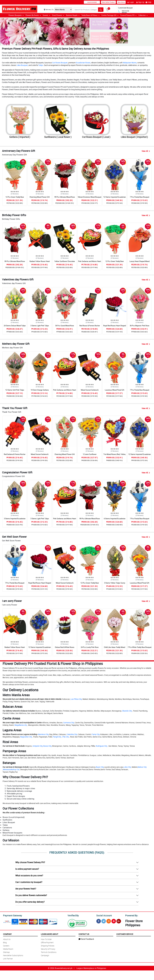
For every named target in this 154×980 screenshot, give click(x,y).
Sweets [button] (46, 15)
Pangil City (57, 737)
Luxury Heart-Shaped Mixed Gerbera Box (139, 262)
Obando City (127, 711)
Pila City (66, 737)
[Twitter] (104, 921)
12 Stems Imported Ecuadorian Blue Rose (115, 198)
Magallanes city (21, 725)
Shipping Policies (48, 945)
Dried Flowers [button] (58, 15)
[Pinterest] (114, 921)
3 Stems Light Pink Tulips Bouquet (40, 327)
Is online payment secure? (27, 869)
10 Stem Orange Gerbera (40, 390)
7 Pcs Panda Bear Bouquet (140, 197)
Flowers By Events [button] (33, 15)
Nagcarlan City (26, 737)
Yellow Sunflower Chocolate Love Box (65, 262)
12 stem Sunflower (90, 454)
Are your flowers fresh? (26, 889)
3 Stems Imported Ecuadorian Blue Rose (15, 520)
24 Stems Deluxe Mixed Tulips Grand (15, 327)
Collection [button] (143, 15)
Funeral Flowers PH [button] (128, 15)
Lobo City (127, 767)
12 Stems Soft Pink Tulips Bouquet (15, 391)
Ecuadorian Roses (83, 63)
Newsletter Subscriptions (13, 955)
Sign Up (140, 2)
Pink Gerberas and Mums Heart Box (90, 262)
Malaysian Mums (130, 63)
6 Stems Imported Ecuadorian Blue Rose (115, 520)
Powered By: (131, 915)
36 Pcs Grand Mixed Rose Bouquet (65, 327)
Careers (6, 945)
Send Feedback (86, 939)
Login (131, 2)
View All (146, 151)
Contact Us (84, 934)
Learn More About (50, 934)
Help (148, 2)
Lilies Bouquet (22, 65)
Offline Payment (47, 942)
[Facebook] (99, 921)
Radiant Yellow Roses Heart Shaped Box (40, 262)
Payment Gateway (12, 915)
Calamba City (72, 734)
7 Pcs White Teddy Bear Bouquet (140, 647)
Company (7, 934)
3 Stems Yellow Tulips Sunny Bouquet (115, 584)
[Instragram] (109, 921)
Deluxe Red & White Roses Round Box (65, 648)
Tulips (41, 65)
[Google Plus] (119, 921)
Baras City (47, 746)
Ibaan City (100, 767)
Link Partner (8, 958)
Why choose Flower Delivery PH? (30, 862)
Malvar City (142, 767)
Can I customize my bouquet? (29, 882)
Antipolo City (38, 746)
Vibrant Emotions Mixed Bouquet (90, 197)
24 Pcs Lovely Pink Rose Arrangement (90, 648)
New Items (121, 2)
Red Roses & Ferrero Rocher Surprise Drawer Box (90, 327)
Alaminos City (43, 734)
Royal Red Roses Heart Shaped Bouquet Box (115, 327)
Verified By (73, 915)
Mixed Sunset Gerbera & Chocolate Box (90, 391)
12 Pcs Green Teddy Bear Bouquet (15, 198)
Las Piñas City (76, 699)
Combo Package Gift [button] (110, 15)
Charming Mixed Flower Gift (40, 197)
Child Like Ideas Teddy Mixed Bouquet (115, 648)
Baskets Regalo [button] (73, 15)
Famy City (96, 734)
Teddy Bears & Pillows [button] (90, 15)
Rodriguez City (102, 746)
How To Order (46, 939)
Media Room (8, 949)
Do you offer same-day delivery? (30, 902)
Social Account (103, 915)
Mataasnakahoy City (11, 769)
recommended (92, 2)
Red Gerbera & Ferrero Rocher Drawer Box (15, 455)
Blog (5, 942)
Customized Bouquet (125, 8)
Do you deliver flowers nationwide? (31, 895)
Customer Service (125, 934)
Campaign (45, 955)
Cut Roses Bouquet (60, 63)
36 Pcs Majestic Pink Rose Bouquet (139, 327)
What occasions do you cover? (29, 876)
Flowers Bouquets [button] (16, 15)
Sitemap (6, 952)
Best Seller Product (108, 2)
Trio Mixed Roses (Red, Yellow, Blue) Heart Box (115, 455)
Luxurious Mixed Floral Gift (115, 390)
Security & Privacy (48, 949)
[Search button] (101, 10)
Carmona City (69, 723)
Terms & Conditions (49, 952)
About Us (7, 939)
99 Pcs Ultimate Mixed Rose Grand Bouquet (65, 198)
